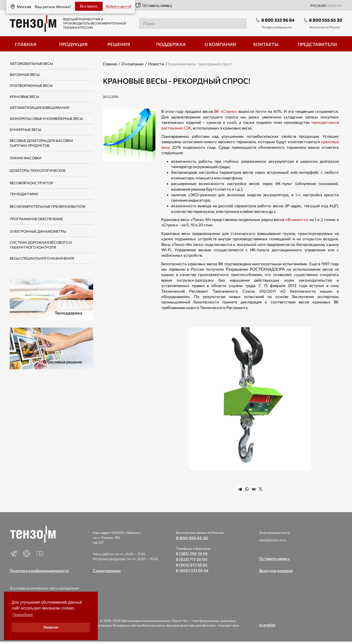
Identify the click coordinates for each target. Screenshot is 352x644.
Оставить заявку (154, 5)
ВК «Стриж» (226, 111)
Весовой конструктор (32, 183)
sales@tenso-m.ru (273, 540)
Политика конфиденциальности (39, 570)
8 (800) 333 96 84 (192, 570)
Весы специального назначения (42, 258)
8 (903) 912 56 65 (192, 565)
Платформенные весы (31, 86)
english (335, 6)
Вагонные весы (25, 75)
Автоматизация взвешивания (39, 108)
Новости (156, 64)
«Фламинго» (297, 219)
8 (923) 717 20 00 (192, 559)
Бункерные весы (25, 130)
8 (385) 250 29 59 (192, 554)
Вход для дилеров (276, 570)
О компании (132, 64)
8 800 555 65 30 (326, 20)
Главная (110, 64)
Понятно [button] (51, 627)
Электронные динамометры (38, 231)
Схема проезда (107, 570)
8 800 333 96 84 (278, 20)
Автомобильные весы (31, 63)
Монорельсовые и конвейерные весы (46, 119)
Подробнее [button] (23, 615)
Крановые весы (24, 97)
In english (267, 625)
